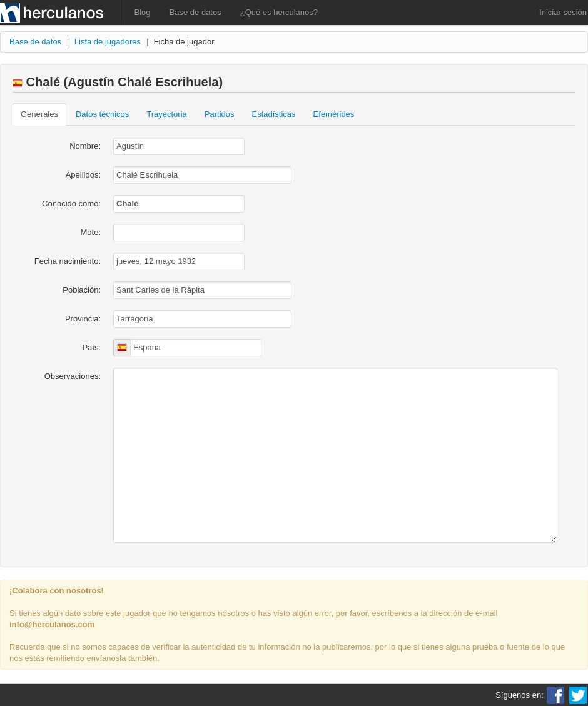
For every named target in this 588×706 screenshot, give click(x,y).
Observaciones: (73, 376)
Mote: (90, 232)
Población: (82, 290)
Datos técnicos (102, 114)
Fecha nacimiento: (68, 261)
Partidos (220, 114)
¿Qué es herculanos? (279, 12)
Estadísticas (274, 114)
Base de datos (195, 12)
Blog (143, 12)
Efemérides (334, 114)
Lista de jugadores (108, 42)
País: (91, 347)
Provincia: (83, 319)
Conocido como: (71, 204)
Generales (39, 114)
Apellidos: (83, 175)
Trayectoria (167, 114)
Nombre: (85, 146)
